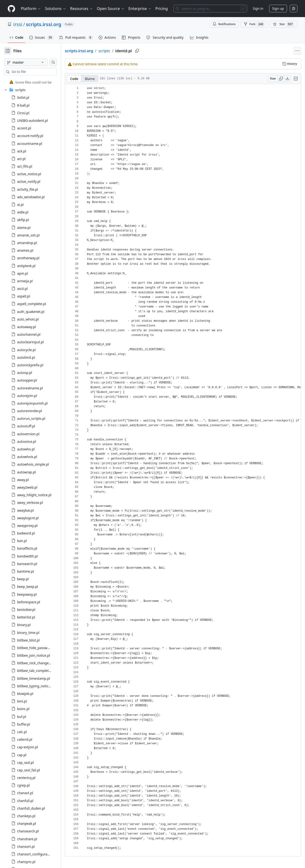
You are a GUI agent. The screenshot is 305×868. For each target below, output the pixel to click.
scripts (119, 51)
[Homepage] (11, 9)
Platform (31, 9)
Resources (82, 9)
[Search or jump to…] (210, 9)
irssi (18, 24)
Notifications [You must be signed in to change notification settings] (224, 24)
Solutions (56, 9)
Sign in (258, 8)
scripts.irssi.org (44, 24)
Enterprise (140, 9)
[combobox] (40, 72)
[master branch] (33, 62)
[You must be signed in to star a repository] (284, 24)
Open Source (111, 9)
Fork (254, 24)
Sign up (278, 8)
